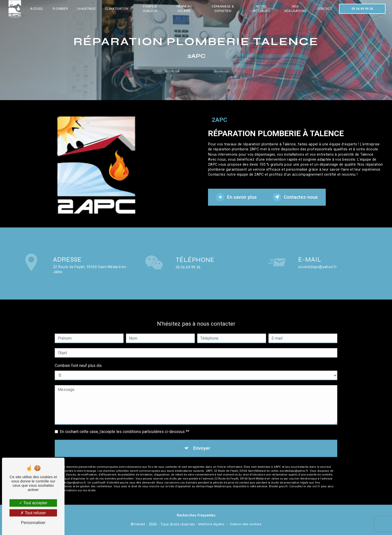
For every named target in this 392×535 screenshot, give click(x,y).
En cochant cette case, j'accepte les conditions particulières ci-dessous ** (124, 425)
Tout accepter (33, 503)
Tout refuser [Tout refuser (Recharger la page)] (33, 513)
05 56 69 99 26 (362, 9)
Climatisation (116, 9)
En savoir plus (236, 197)
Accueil (37, 9)
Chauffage (87, 9)
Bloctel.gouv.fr (278, 480)
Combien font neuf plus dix (78, 359)
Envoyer (202, 442)
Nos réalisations (295, 9)
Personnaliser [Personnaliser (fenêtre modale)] (33, 523)
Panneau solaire (184, 9)
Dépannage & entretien (223, 9)
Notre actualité (261, 9)
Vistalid (139, 524)
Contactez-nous (295, 197)
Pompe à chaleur (150, 9)
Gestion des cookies (245, 524)
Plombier (60, 9)
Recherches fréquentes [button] (196, 515)
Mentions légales (211, 524)
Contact (324, 9)
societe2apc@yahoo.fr (317, 261)
